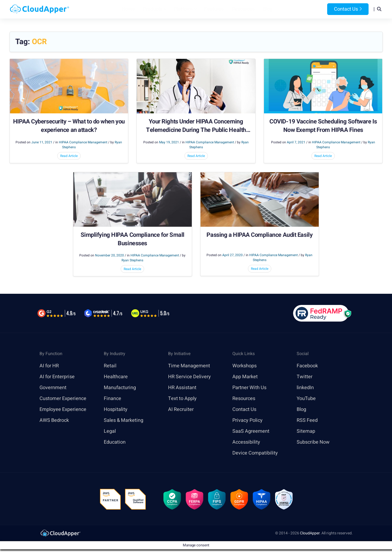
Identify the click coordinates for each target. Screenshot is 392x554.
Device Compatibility (255, 453)
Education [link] (115, 442)
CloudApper (310, 533)
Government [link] (53, 388)
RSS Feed (307, 420)
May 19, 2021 (169, 142)
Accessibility (246, 442)
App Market (245, 377)
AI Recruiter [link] (181, 409)
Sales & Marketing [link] (124, 420)
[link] (60, 533)
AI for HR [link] (49, 366)
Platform (183, 9)
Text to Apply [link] (182, 399)
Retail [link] (110, 366)
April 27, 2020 (233, 255)
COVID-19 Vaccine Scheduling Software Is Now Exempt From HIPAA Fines (323, 126)
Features (214, 9)
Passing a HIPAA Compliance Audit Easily (259, 235)
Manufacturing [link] (120, 388)
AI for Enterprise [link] (57, 377)
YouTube (306, 399)
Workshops (244, 366)
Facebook (307, 366)
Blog (268, 9)
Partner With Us (249, 388)
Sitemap (306, 431)
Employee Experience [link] (63, 409)
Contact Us (348, 9)
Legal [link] (110, 431)
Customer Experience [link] (63, 399)
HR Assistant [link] (182, 388)
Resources (243, 9)
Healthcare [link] (116, 377)
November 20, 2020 (110, 255)
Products (153, 9)
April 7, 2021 (296, 142)
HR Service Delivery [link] (189, 377)
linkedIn (305, 388)
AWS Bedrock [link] (54, 420)
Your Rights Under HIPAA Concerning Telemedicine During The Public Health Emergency (196, 126)
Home (128, 9)
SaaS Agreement (251, 431)
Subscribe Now (313, 442)
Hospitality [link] (116, 409)
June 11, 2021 (42, 142)
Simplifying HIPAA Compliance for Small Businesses (133, 239)
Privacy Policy (247, 420)
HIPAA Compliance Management (83, 142)
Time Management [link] (189, 366)
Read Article (69, 156)
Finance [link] (113, 399)
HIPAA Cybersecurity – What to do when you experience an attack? (69, 126)
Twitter (305, 377)
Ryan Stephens (132, 260)
